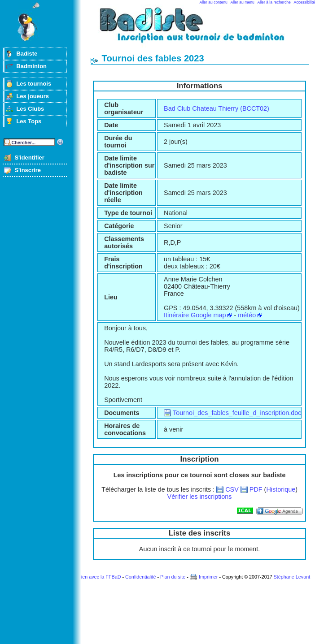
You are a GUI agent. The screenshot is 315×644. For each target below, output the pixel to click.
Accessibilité (304, 2)
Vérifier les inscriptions (200, 497)
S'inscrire (28, 170)
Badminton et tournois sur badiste (203, 29)
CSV (232, 489)
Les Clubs (30, 109)
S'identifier (29, 158)
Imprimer (208, 577)
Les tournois (34, 84)
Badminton (31, 66)
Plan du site (173, 577)
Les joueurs (33, 96)
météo (247, 315)
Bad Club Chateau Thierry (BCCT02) (217, 108)
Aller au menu (243, 2)
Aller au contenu (214, 2)
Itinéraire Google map (195, 315)
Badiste (27, 54)
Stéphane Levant (292, 577)
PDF (256, 489)
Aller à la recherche (274, 2)
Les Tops (29, 121)
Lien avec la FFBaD (100, 577)
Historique (281, 489)
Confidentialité (140, 577)
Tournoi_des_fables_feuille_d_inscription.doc (237, 413)
